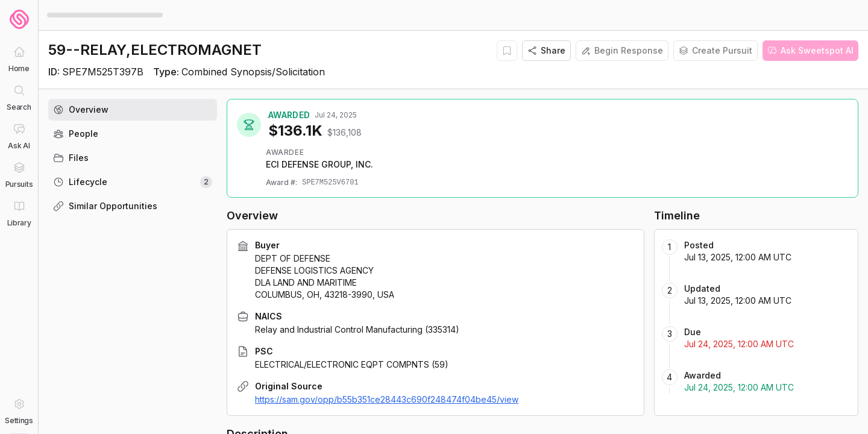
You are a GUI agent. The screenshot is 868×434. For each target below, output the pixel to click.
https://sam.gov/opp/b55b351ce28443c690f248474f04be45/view (387, 399)
